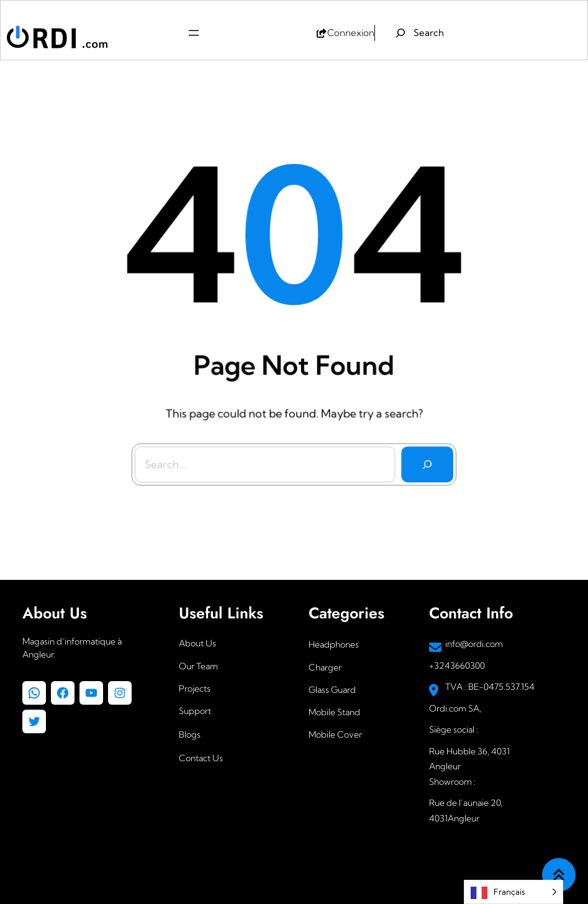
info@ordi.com (474, 644)
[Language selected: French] (513, 892)
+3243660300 (457, 666)
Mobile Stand (334, 712)
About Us (197, 643)
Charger (325, 667)
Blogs (190, 734)
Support (195, 711)
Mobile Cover (335, 734)
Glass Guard (332, 690)
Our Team (198, 666)
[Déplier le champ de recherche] (419, 33)
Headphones (334, 644)
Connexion (351, 33)
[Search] (424, 460)
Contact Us (201, 758)
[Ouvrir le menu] (194, 33)
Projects (195, 689)
